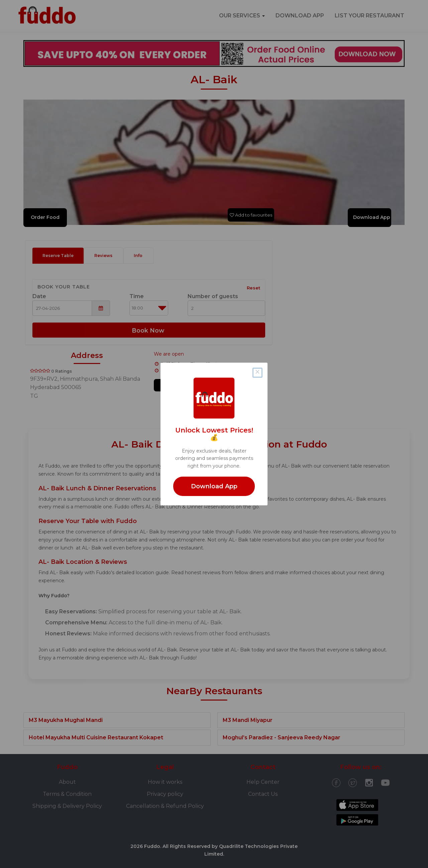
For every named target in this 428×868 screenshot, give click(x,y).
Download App (214, 486)
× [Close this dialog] (257, 373)
